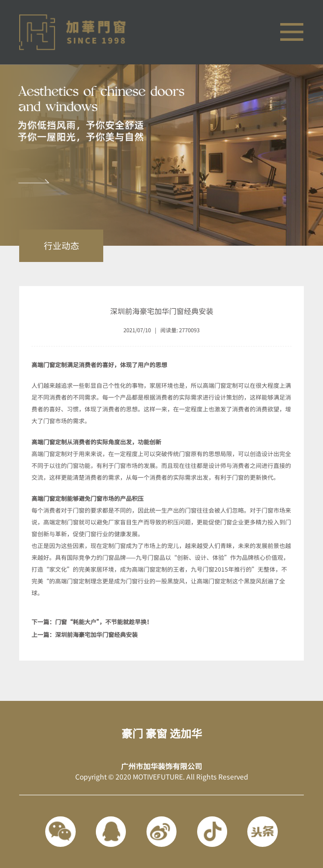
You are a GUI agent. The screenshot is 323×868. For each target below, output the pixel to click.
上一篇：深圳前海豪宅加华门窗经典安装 (85, 635)
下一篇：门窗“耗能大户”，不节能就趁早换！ (92, 622)
